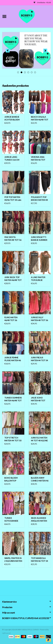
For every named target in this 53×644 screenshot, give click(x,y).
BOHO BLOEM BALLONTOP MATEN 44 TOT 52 (13, 479)
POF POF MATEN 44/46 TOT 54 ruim (13, 199)
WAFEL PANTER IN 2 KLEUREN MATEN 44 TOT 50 (13, 560)
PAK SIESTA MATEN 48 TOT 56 (13, 239)
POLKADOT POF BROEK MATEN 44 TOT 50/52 (39, 199)
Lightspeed (6, 633)
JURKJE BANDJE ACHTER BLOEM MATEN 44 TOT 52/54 (12, 118)
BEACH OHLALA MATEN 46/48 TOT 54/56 (40, 118)
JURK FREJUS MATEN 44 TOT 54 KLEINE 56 (39, 359)
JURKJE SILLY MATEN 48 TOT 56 (39, 319)
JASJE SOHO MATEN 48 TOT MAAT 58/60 (38, 399)
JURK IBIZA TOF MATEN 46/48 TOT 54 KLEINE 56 (13, 279)
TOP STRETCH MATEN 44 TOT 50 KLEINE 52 (13, 439)
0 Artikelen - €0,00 (42, 2)
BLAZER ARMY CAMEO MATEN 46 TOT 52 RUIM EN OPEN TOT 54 (40, 479)
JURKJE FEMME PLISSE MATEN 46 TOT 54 (13, 359)
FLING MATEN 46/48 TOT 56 (11, 319)
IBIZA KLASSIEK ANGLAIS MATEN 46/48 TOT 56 (39, 520)
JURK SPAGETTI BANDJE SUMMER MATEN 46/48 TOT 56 (40, 239)
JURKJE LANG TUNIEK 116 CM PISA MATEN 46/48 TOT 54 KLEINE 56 (13, 159)
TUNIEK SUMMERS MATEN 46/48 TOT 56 (13, 399)
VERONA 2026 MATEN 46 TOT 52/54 (38, 159)
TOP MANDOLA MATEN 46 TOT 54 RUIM (39, 560)
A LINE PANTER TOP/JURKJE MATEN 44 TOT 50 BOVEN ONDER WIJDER (39, 279)
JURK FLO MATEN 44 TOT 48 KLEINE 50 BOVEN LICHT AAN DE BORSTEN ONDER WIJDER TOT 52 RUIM (39, 439)
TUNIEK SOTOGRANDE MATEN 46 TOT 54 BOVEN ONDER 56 (13, 520)
